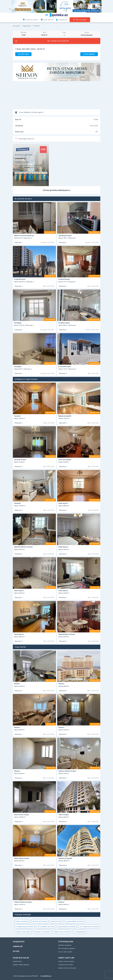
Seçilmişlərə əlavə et (26, 139)
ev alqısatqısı (80, 932)
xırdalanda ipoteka (24, 927)
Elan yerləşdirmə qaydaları (67, 948)
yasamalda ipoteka (75, 921)
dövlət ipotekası (40, 921)
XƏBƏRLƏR (18, 946)
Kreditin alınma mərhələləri (67, 968)
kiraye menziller (23, 932)
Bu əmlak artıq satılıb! (58, 41)
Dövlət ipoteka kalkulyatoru (57, 190)
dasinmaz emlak (62, 932)
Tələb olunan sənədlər (66, 965)
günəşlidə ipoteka (67, 927)
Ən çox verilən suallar (65, 952)
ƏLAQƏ (16, 951)
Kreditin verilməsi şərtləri (66, 961)
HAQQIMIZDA (19, 942)
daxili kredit (57, 921)
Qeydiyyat (63, 20)
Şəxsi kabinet (48, 20)
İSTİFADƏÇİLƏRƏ (66, 942)
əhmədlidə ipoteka (46, 927)
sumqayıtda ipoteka (89, 927)
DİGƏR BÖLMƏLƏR (21, 958)
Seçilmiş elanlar (32, 20)
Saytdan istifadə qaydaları (21, 965)
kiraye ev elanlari (42, 932)
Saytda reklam (17, 961)
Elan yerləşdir (81, 20)
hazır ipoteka (22, 921)
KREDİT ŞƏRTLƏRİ (66, 958)
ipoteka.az (47, 976)
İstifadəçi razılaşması (65, 945)
